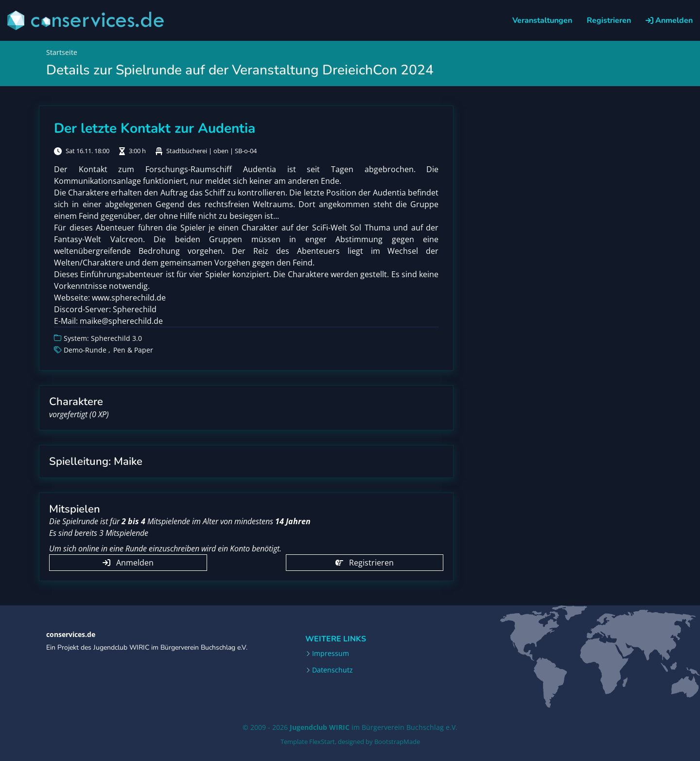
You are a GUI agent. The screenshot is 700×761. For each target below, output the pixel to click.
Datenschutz (332, 670)
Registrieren (609, 20)
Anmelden (669, 20)
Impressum (331, 654)
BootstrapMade (397, 742)
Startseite (62, 52)
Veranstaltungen (542, 20)
